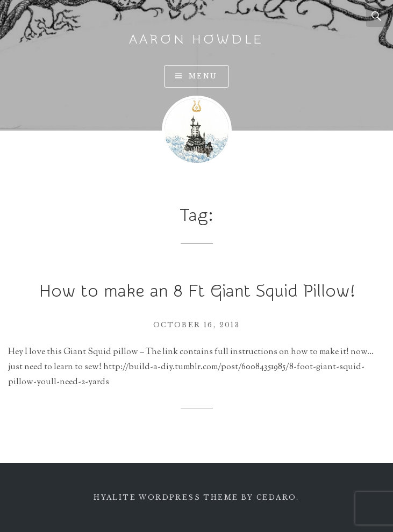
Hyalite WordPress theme (166, 497)
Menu (203, 76)
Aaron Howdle (197, 39)
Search (377, 16)
